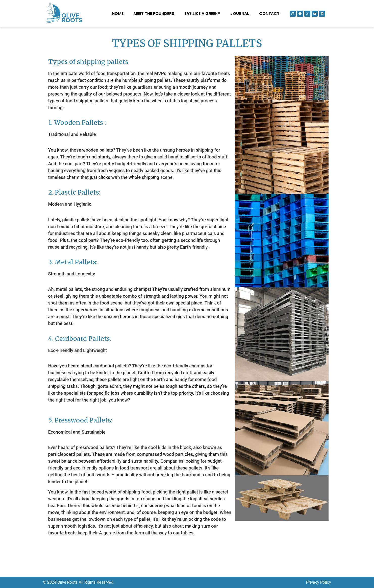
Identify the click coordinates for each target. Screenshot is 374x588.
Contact (269, 14)
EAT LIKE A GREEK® (202, 14)
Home (118, 14)
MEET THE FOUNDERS (154, 14)
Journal (240, 14)
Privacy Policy (319, 582)
